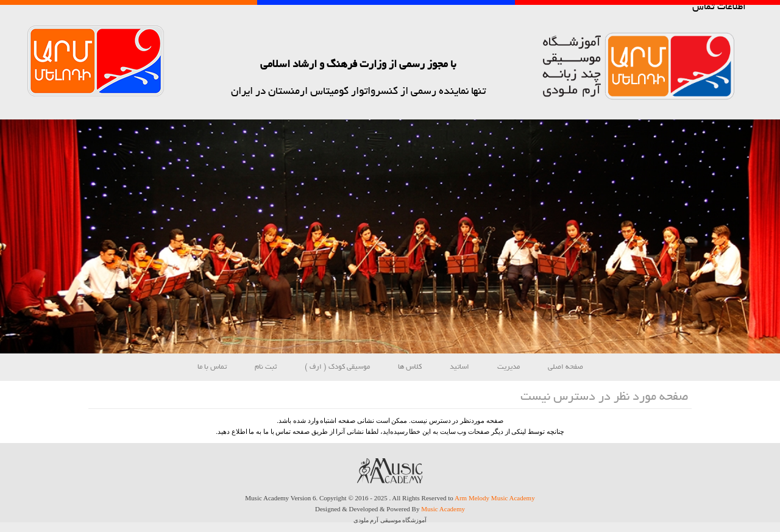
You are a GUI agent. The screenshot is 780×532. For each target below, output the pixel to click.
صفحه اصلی (565, 367)
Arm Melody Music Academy (495, 498)
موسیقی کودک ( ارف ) (337, 367)
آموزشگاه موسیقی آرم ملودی (390, 520)
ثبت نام (266, 367)
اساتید (459, 367)
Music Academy (443, 509)
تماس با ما (212, 367)
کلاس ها (410, 367)
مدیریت (509, 367)
